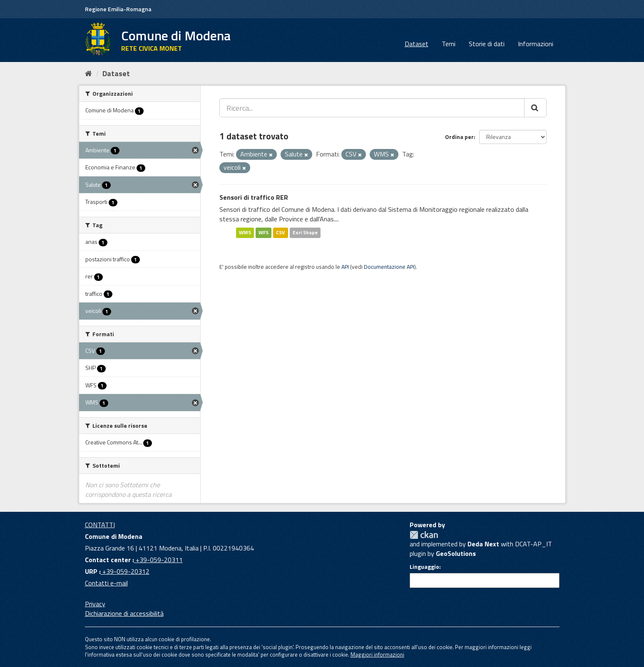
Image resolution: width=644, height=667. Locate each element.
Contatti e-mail (106, 583)
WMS (245, 232)
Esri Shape (305, 232)
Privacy (95, 604)
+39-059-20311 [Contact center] (158, 560)
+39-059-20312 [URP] (125, 571)
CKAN (424, 535)
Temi (449, 44)
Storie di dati (487, 44)
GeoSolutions (456, 553)
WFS (264, 232)
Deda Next (483, 544)
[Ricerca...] (372, 108)
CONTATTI (100, 525)
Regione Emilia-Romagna (118, 9)
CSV (280, 232)
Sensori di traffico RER (254, 197)
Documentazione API (389, 267)
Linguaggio (424, 567)
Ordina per (459, 137)
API (345, 267)
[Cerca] (535, 108)
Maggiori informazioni (377, 655)
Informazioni (536, 44)
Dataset (416, 44)
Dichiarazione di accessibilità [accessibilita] (124, 613)
